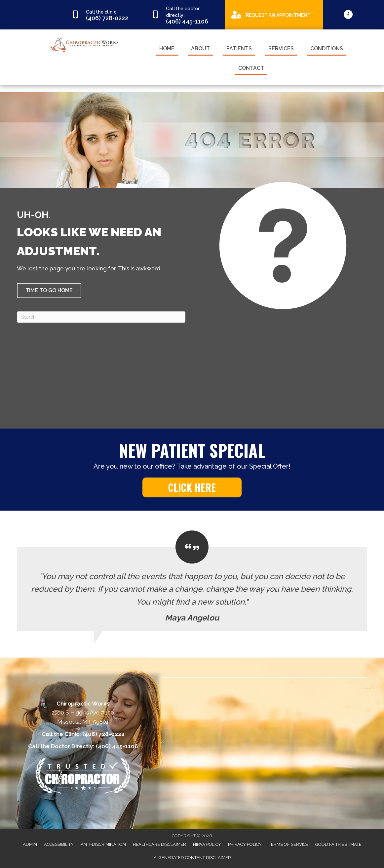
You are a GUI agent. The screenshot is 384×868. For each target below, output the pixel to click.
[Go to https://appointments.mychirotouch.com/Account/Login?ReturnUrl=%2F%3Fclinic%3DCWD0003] (274, 14)
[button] (49, 291)
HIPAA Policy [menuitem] (207, 844)
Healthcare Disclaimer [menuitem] (159, 844)
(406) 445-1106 (117, 746)
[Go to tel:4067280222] (105, 15)
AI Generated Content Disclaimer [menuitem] (192, 858)
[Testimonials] (192, 581)
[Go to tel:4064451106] (185, 15)
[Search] (101, 317)
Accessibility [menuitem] (59, 844)
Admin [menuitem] (30, 844)
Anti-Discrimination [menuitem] (103, 844)
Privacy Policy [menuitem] (245, 844)
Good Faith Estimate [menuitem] (338, 844)
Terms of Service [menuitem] (288, 844)
